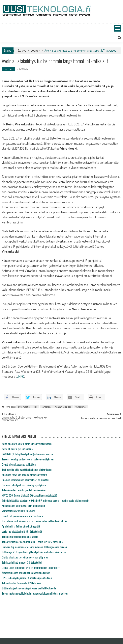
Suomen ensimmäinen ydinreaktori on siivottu (25, 480)
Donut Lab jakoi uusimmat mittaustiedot (23, 516)
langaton (46, 407)
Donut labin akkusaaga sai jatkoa (19, 464)
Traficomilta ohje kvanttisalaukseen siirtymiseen (27, 469)
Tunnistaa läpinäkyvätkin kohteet (101, 419)
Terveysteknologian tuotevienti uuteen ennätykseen (28, 459)
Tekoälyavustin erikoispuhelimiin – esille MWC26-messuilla (32, 542)
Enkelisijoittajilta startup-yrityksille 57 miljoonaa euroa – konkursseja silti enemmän (45, 500)
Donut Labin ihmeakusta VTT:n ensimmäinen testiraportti (31, 567)
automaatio (24, 407)
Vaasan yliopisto (63, 407)
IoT (36, 407)
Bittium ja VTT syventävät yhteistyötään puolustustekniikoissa (34, 552)
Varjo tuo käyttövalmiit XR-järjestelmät (22, 531)
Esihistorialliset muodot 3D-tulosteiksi (22, 562)
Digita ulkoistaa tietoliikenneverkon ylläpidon (25, 557)
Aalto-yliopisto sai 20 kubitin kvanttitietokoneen (27, 444)
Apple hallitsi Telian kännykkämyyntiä (21, 526)
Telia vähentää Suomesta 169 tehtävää (21, 583)
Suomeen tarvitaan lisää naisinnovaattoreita (24, 475)
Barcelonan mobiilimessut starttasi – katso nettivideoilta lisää (34, 521)
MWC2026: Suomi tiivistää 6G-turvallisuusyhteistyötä (30, 495)
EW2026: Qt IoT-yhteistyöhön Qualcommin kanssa (27, 454)
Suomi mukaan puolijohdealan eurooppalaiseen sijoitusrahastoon (35, 593)
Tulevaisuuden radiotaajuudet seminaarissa (24, 490)
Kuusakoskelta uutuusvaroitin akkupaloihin (24, 506)
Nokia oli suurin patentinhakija (17, 449)
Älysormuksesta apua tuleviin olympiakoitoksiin (26, 573)
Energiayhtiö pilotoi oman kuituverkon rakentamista (25, 419)
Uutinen (35, 51)
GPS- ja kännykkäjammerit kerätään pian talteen (27, 578)
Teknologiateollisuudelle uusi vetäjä (20, 537)
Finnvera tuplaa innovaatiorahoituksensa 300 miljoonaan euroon (34, 547)
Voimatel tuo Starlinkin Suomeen (18, 511)
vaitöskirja (81, 407)
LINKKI (20, 376)
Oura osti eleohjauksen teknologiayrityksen (24, 485)
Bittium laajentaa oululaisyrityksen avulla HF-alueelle (29, 588)
